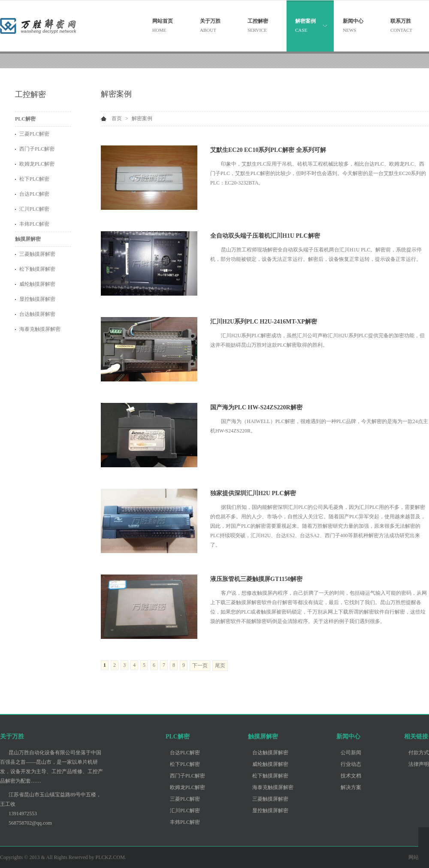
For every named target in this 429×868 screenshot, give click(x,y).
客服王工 (424, 839)
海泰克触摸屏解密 (40, 329)
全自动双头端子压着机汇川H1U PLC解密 (265, 236)
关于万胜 (12, 736)
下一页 (200, 665)
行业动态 (351, 764)
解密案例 (116, 94)
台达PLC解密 (34, 194)
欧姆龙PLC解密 (37, 164)
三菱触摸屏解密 (37, 254)
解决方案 (351, 787)
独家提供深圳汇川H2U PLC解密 (253, 493)
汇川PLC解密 (34, 209)
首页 (117, 118)
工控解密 (30, 94)
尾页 (220, 665)
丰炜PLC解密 (34, 224)
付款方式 (419, 753)
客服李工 (424, 860)
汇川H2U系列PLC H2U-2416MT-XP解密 (264, 322)
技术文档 (351, 776)
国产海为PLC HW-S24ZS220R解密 (256, 407)
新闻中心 (348, 736)
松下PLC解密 (34, 179)
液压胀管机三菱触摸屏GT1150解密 (256, 579)
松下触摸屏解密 (37, 269)
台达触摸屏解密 (37, 314)
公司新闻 (351, 753)
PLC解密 (25, 119)
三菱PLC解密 (34, 134)
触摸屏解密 (28, 239)
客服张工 (424, 850)
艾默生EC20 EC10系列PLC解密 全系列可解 (268, 150)
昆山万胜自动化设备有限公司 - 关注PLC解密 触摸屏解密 (49, 26)
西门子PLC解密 (37, 149)
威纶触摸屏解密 (37, 284)
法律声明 (419, 764)
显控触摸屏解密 (37, 299)
